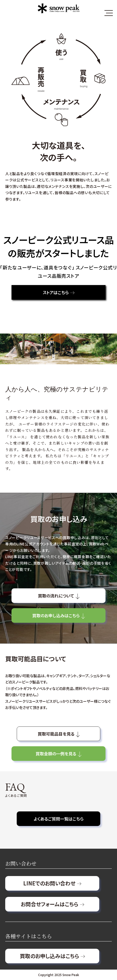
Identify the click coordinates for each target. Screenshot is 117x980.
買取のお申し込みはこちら (58, 615)
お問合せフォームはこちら (52, 904)
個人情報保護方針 (22, 960)
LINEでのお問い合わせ (52, 883)
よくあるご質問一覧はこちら (59, 819)
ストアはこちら (59, 292)
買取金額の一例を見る (58, 753)
